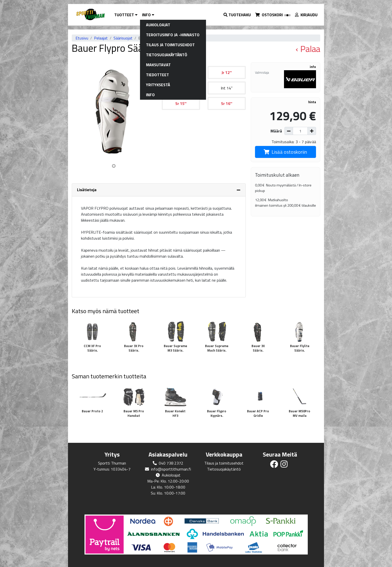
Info (148, 15)
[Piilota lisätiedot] (238, 190)
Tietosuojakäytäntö (224, 469)
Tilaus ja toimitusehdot (224, 463)
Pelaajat (101, 38)
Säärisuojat (123, 38)
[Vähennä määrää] (289, 131)
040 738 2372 (171, 463)
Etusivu (82, 38)
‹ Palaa (308, 49)
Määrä (276, 131)
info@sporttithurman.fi (171, 469)
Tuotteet (126, 15)
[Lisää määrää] (312, 131)
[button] (237, 15)
